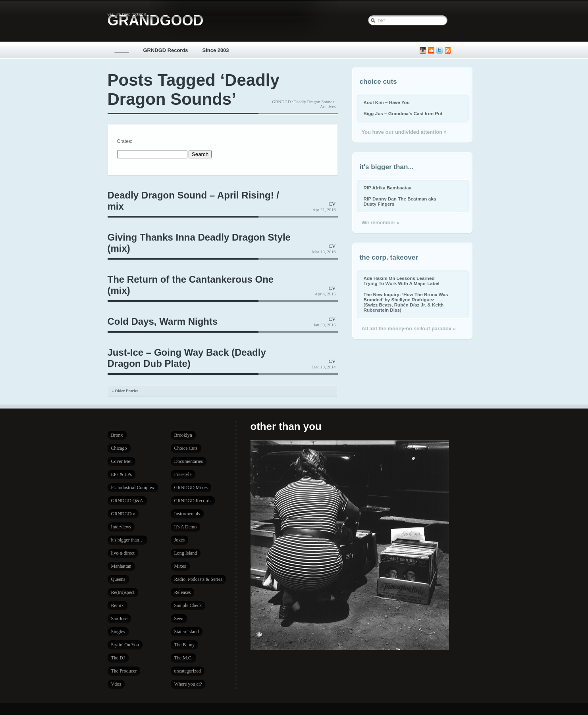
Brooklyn (183, 435)
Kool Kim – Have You (387, 102)
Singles (118, 632)
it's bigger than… (128, 540)
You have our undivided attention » (404, 132)
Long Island (186, 553)
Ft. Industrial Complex (133, 488)
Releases (183, 592)
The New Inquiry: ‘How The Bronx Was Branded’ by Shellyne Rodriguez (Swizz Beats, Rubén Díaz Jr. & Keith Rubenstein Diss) (406, 302)
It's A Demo (186, 527)
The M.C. (183, 658)
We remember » (381, 223)
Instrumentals (187, 514)
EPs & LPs (122, 474)
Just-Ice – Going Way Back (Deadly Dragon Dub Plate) (187, 358)
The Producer (124, 671)
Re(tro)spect (123, 592)
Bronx (117, 435)
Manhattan (121, 566)
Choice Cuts (186, 448)
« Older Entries (125, 391)
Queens (118, 579)
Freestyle (183, 474)
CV (332, 204)
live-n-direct (123, 553)
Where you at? (188, 684)
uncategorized (188, 671)
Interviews (121, 527)
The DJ (118, 658)
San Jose (120, 619)
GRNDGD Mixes (191, 488)
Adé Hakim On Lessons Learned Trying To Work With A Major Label (402, 281)
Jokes (180, 540)
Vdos (116, 684)
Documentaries (189, 461)
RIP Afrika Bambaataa (388, 188)
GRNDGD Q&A (127, 501)
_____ (122, 50)
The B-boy (185, 645)
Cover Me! (121, 461)
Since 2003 (216, 50)
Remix (118, 605)
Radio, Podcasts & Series (198, 579)
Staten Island (187, 632)
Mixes (180, 566)
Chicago (119, 448)
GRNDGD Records (166, 50)
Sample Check (188, 605)
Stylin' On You (125, 645)
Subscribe (448, 51)
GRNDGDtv (123, 514)
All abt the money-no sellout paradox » (409, 329)
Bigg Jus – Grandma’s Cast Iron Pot (403, 113)
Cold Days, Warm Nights (163, 321)
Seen (179, 619)
